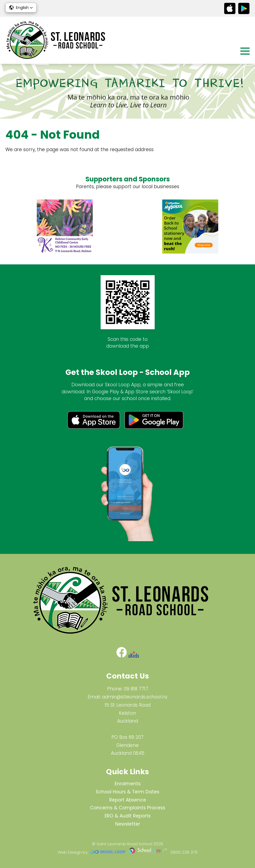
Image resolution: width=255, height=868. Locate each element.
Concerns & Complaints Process (128, 808)
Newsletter (128, 824)
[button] (21, 8)
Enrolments (128, 784)
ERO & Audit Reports (128, 816)
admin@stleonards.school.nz (135, 697)
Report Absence (128, 800)
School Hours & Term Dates (128, 792)
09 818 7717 (136, 689)
